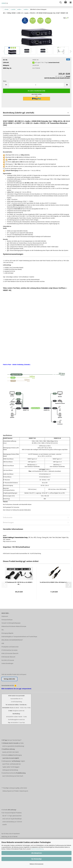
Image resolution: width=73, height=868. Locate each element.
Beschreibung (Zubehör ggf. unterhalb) (19, 113)
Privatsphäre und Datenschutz (10, 647)
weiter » (20, 9)
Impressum (5, 616)
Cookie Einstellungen (7, 663)
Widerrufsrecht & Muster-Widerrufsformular (14, 626)
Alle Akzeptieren (37, 853)
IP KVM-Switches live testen (9, 650)
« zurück (13, 9)
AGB (3, 643)
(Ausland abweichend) (54, 63)
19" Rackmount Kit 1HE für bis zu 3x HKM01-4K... (19, 583)
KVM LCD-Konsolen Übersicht (10, 653)
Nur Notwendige (37, 859)
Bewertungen (8, 522)
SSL (3, 630)
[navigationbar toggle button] (71, 2)
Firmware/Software (7, 620)
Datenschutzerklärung (37, 849)
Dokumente (8, 517)
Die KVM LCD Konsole (8, 660)
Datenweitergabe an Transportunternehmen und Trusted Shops (19, 637)
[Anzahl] (36, 85)
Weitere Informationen (36, 864)
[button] (70, 51)
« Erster (6, 9)
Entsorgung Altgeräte (7, 633)
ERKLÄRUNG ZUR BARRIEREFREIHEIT (12, 640)
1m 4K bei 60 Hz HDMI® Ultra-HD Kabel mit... (54, 582)
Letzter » (26, 9)
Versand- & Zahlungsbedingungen (11, 623)
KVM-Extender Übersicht (8, 657)
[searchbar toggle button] (61, 2)
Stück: (5, 81)
